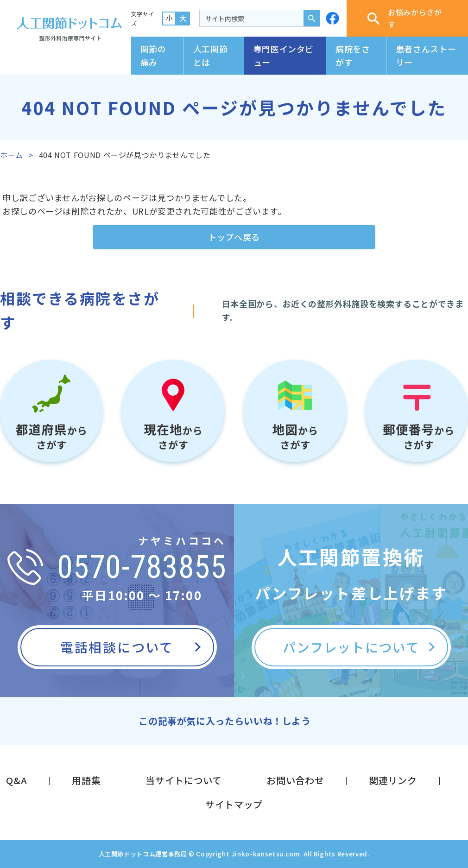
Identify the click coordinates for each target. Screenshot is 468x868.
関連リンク (393, 780)
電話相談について (117, 647)
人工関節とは (211, 55)
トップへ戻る (234, 237)
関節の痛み (153, 55)
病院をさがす (353, 55)
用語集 (86, 780)
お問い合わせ (295, 780)
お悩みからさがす (405, 18)
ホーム (12, 155)
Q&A (16, 780)
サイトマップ (234, 804)
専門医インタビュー (284, 55)
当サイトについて (183, 780)
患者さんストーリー (426, 55)
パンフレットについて (351, 647)
